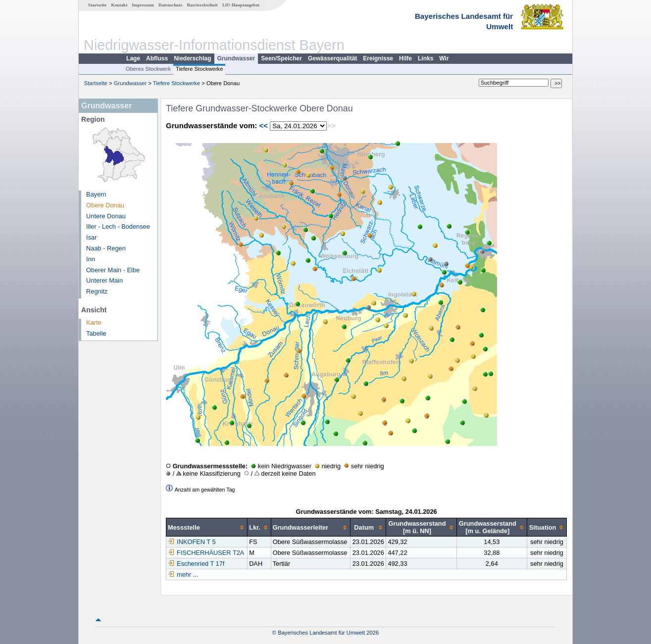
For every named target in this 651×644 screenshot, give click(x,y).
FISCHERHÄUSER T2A (206, 553)
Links (426, 58)
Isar (91, 237)
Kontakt (120, 5)
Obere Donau (105, 205)
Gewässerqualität (332, 58)
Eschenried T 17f (196, 564)
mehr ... (187, 574)
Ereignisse (378, 58)
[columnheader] (207, 527)
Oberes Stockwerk (148, 69)
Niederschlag (192, 58)
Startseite (97, 5)
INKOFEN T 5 (192, 542)
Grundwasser (236, 58)
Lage (133, 58)
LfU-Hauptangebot (241, 5)
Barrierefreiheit (202, 5)
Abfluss (157, 58)
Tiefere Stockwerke (199, 69)
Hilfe (405, 58)
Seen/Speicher (281, 58)
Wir (444, 58)
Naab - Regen (106, 248)
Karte (94, 322)
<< (263, 125)
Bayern (96, 194)
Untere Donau (106, 216)
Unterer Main (104, 280)
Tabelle (96, 333)
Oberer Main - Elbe (113, 270)
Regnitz (97, 291)
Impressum (143, 5)
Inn (91, 259)
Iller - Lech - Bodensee (118, 226)
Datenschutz (171, 5)
